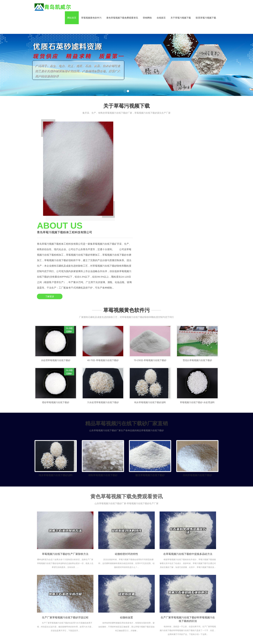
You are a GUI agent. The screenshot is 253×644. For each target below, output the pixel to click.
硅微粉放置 (126, 542)
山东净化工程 (68, 634)
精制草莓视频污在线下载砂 (103, 400)
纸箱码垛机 (153, 637)
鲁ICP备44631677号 (92, 595)
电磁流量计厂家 (94, 634)
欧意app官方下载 (188, 634)
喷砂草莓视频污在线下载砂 (56, 325)
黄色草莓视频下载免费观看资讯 (122, 18)
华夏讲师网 (109, 634)
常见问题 (175, 610)
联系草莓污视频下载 (206, 18)
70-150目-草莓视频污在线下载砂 (150, 282)
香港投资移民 (129, 637)
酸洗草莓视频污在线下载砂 (150, 400)
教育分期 (81, 634)
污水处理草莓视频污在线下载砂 (103, 325)
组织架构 (136, 599)
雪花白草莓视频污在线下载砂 (197, 282)
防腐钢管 (213, 634)
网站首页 (72, 18)
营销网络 (147, 18)
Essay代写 (83, 637)
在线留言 (161, 18)
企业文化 (136, 595)
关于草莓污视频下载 (181, 18)
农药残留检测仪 (124, 634)
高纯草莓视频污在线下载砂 (197, 400)
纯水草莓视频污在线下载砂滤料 (150, 325)
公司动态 (175, 593)
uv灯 (105, 637)
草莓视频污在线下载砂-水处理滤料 (197, 325)
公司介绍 (136, 590)
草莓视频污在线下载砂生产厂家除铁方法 (65, 478)
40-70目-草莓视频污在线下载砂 (103, 282)
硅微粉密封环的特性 (126, 478)
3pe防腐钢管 (54, 634)
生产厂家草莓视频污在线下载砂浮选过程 (65, 542)
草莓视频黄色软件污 (91, 18)
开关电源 (141, 637)
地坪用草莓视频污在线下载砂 (157, 601)
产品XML (46, 602)
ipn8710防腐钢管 (168, 637)
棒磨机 (175, 634)
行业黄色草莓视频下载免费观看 (177, 601)
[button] (91, 29)
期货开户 (202, 634)
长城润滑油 (96, 637)
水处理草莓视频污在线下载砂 (56, 282)
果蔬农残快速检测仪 (160, 634)
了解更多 (140, 201)
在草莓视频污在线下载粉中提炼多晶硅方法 (188, 478)
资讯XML (55, 602)
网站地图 (5, 642)
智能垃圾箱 (115, 637)
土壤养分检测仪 (141, 634)
